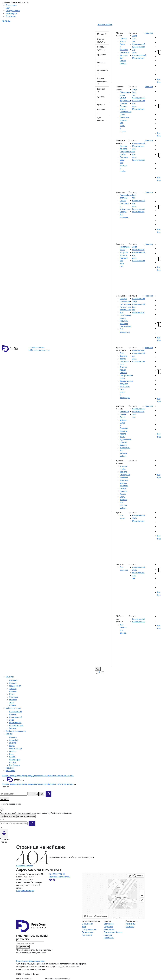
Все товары (109, 924)
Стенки (123, 201)
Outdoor (13, 700)
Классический (16, 712)
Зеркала (123, 356)
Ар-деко (13, 714)
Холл (11, 702)
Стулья (123, 98)
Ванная (13, 705)
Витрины (124, 157)
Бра (121, 312)
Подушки (124, 258)
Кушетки (124, 55)
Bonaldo (13, 737)
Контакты (130, 927)
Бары (122, 160)
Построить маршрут (25, 891)
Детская (13, 689)
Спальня (13, 683)
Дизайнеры (109, 938)
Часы (122, 364)
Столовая (14, 697)
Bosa (11, 754)
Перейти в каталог (25, 866)
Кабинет (13, 691)
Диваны (123, 38)
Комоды (123, 146)
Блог (84, 927)
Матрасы (124, 252)
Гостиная (13, 680)
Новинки (108, 935)
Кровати (124, 255)
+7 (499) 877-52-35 (57, 874)
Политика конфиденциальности (31, 961)
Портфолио (87, 935)
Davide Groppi (15, 748)
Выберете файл (8, 816)
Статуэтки (124, 362)
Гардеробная (15, 686)
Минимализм (15, 723)
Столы (123, 417)
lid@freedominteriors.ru (39, 350)
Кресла (123, 41)
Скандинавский (16, 725)
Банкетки (124, 477)
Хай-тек (13, 728)
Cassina (13, 762)
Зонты (123, 437)
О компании (87, 924)
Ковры (123, 359)
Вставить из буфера (26, 816)
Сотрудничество (89, 929)
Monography (15, 760)
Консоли (124, 149)
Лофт (12, 720)
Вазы (122, 353)
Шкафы (123, 212)
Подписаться (23, 947)
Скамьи (123, 420)
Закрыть (5, 799)
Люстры (123, 299)
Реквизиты (131, 924)
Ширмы (123, 373)
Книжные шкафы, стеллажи (124, 483)
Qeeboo (13, 751)
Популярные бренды (113, 932)
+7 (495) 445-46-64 (37, 347)
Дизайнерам (88, 932)
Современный (16, 717)
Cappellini (14, 740)
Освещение (125, 475)
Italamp (13, 743)
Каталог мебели (104, 25)
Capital (12, 757)
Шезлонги (124, 52)
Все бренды (15, 765)
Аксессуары (125, 387)
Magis (12, 746)
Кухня (12, 694)
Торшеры (124, 321)
